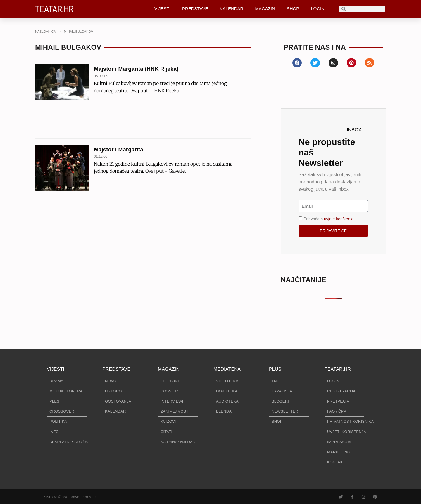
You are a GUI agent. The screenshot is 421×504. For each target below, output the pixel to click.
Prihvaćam (328, 219)
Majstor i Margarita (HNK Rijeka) (136, 69)
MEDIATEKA (227, 369)
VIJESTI (162, 9)
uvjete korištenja (339, 219)
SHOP (293, 9)
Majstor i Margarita (119, 149)
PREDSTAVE (195, 9)
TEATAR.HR (54, 9)
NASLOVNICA (45, 32)
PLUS (275, 369)
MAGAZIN (265, 9)
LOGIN (318, 9)
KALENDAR (232, 9)
